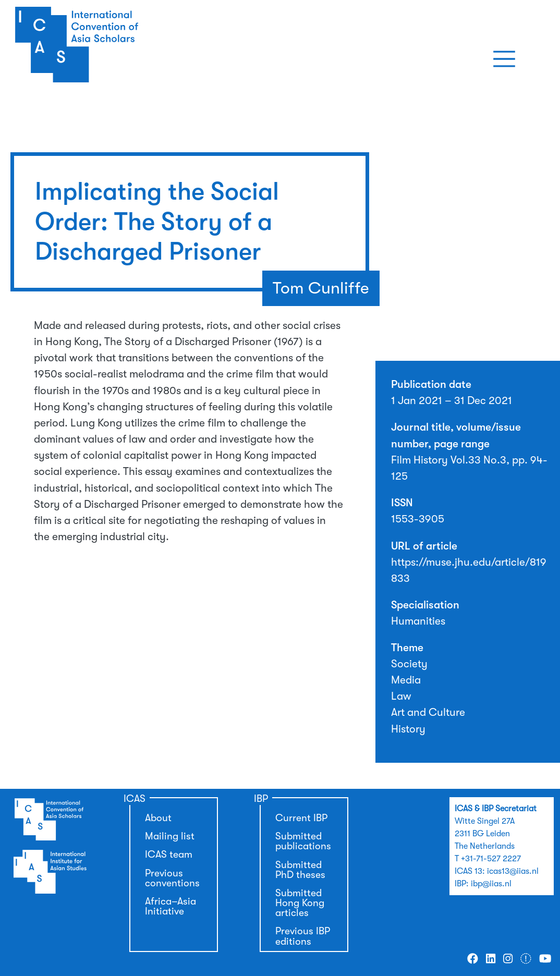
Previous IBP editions (303, 936)
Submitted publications (303, 841)
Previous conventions (172, 878)
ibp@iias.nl (491, 884)
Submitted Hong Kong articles (300, 903)
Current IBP (301, 818)
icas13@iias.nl (513, 871)
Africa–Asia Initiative (171, 906)
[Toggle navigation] (504, 59)
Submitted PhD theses (300, 870)
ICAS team (169, 855)
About (158, 818)
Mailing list (170, 836)
